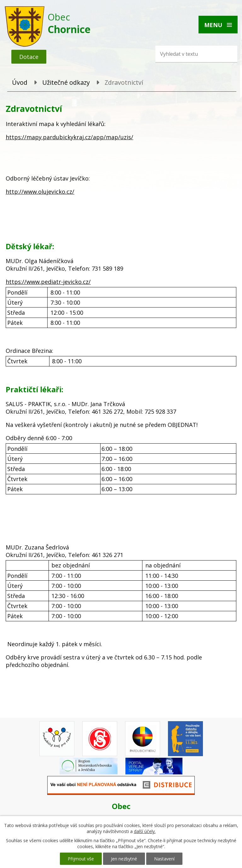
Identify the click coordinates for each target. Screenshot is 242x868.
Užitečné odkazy (66, 82)
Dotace (29, 57)
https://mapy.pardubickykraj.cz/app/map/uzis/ (69, 137)
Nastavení (164, 859)
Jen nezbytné (124, 859)
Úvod (20, 82)
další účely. (145, 831)
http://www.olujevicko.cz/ (40, 192)
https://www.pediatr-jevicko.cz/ (48, 282)
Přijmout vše (81, 859)
